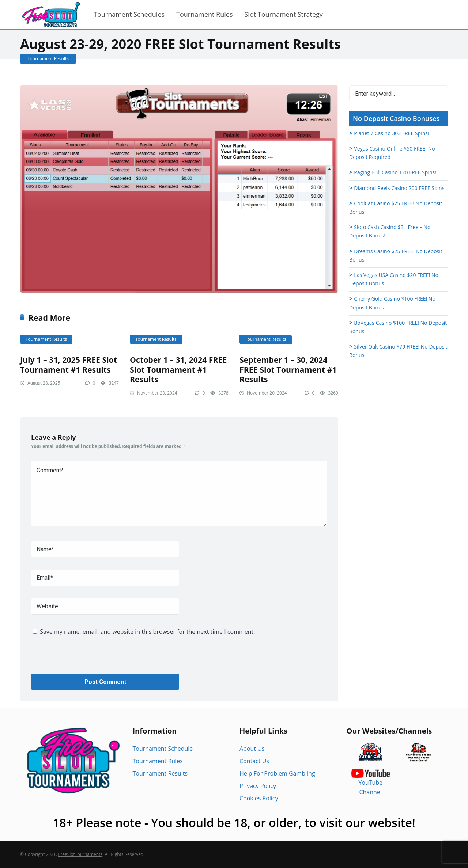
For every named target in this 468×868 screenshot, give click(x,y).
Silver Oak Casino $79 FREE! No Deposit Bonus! (398, 351)
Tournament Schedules (129, 14)
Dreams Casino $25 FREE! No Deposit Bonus (396, 255)
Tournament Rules (204, 14)
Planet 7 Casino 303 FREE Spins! (391, 133)
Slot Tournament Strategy (283, 14)
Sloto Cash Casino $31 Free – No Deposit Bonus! (390, 231)
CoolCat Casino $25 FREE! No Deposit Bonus (396, 208)
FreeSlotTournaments (80, 854)
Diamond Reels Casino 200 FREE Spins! (400, 188)
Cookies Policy (259, 798)
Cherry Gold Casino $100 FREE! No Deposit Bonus (392, 303)
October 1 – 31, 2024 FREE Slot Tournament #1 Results (178, 369)
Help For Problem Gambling (277, 773)
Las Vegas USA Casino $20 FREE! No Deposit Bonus (394, 279)
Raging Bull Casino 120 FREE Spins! (395, 172)
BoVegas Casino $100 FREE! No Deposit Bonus (398, 327)
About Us (252, 749)
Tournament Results (48, 59)
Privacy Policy (258, 786)
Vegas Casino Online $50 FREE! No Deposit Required (392, 153)
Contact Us (254, 761)
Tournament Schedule (163, 749)
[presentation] (87, 659)
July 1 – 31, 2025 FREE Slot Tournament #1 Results (69, 365)
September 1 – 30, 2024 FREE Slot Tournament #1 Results (288, 369)
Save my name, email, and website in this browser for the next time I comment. (147, 632)
